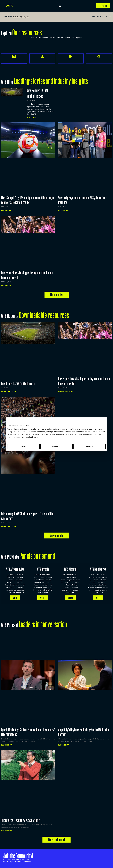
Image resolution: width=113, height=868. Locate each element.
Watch (15, 598)
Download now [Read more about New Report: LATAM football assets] (8, 392)
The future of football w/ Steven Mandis (20, 820)
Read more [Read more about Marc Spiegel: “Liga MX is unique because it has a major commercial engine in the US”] (6, 210)
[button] (60, 6)
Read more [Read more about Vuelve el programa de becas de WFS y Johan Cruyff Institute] (63, 210)
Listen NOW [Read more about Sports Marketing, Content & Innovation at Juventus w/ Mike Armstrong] (7, 745)
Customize (57, 446)
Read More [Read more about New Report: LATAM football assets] (31, 118)
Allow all (90, 446)
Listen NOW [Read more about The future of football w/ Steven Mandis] (7, 831)
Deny (24, 446)
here (36, 437)
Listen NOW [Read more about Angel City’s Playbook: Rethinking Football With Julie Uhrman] (64, 745)
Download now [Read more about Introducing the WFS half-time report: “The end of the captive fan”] (8, 527)
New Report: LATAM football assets (18, 384)
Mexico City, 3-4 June (21, 16)
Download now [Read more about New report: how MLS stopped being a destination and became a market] (66, 392)
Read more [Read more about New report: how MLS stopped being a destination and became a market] (6, 286)
